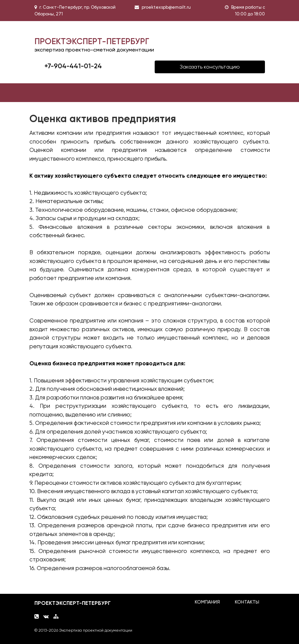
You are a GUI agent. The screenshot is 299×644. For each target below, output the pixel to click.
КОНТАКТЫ (247, 602)
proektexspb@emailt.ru (166, 7)
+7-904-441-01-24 (73, 66)
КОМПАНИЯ (207, 602)
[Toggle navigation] (44, 93)
